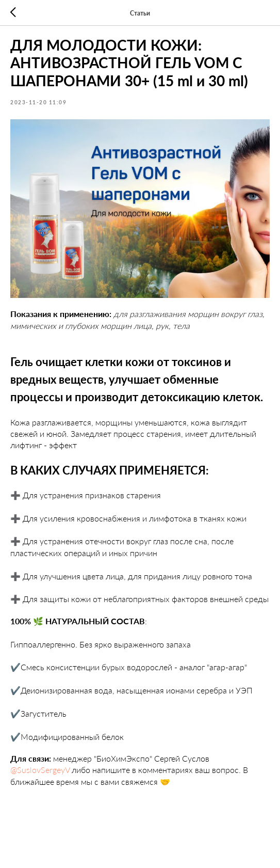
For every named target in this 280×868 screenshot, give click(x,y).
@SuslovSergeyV (40, 770)
